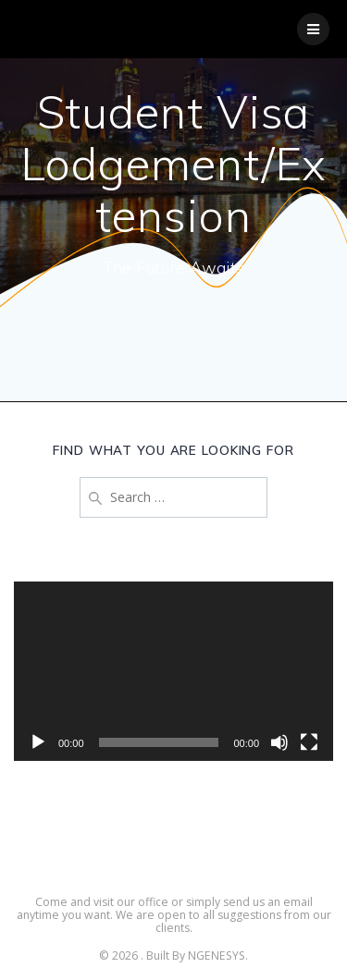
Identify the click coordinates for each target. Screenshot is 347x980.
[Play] (38, 742)
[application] (173, 671)
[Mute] (279, 742)
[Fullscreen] (309, 742)
